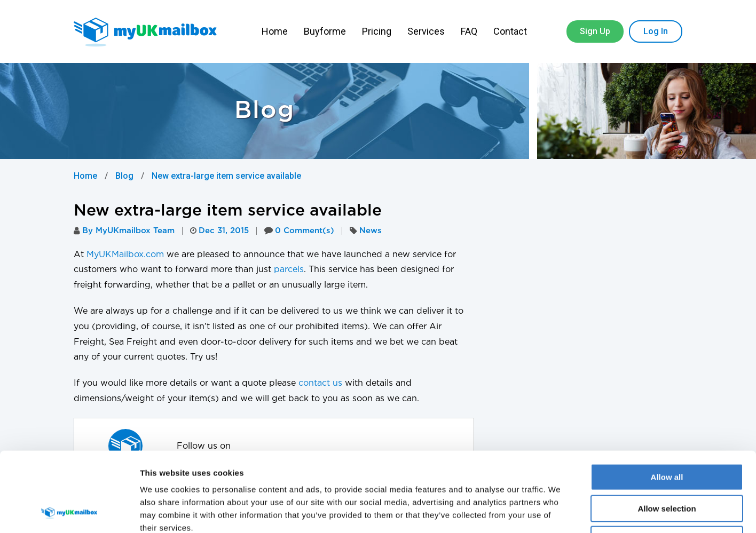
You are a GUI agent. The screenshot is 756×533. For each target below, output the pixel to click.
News (371, 231)
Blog (124, 176)
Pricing (377, 31)
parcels (289, 270)
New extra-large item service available (226, 176)
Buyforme (325, 31)
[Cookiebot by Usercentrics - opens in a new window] (69, 512)
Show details (560, 512)
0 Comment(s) (299, 231)
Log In (656, 31)
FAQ (469, 31)
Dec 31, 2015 (219, 231)
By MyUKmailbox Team (124, 231)
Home (275, 31)
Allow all (667, 403)
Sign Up (595, 31)
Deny (667, 465)
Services (426, 31)
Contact (511, 31)
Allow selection (667, 434)
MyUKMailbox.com (125, 255)
